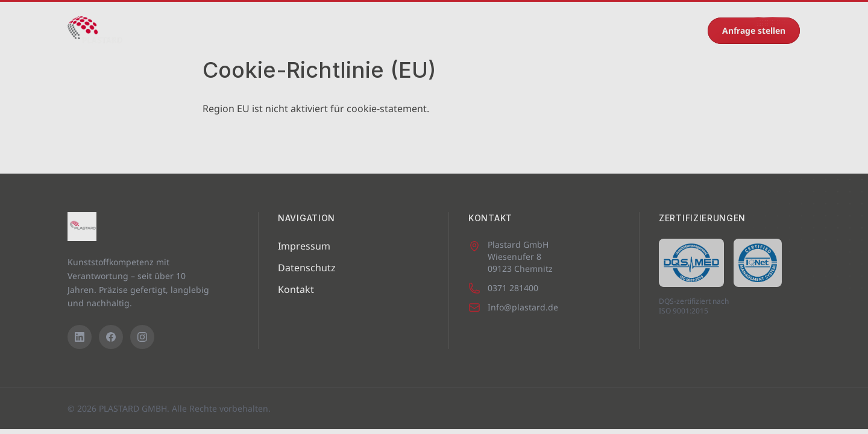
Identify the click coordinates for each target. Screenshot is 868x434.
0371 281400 (665, 30)
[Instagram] (142, 337)
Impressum (304, 246)
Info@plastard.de (513, 307)
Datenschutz (307, 268)
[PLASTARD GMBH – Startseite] (95, 31)
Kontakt (585, 30)
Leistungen (324, 30)
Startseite (173, 30)
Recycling (527, 30)
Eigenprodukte (400, 30)
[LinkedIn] (80, 337)
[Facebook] (111, 337)
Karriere (469, 30)
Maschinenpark (247, 30)
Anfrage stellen (754, 30)
